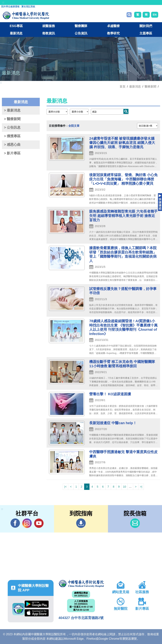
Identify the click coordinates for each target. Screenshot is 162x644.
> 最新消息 (12, 110)
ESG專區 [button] (16, 26)
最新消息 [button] (16, 33)
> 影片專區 (12, 153)
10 (125, 487)
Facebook (15, 523)
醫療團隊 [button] (81, 26)
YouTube (39, 523)
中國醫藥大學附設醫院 (81, 584)
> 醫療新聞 (12, 119)
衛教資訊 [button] (49, 33)
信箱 (135, 523)
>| (141, 487)
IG (27, 523)
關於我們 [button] (146, 26)
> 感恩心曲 (12, 145)
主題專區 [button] (146, 33)
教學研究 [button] (113, 33)
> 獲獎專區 (12, 136)
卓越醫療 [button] (113, 26)
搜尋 (129, 15)
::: (3, 2)
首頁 (123, 87)
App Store (37, 613)
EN (155, 15)
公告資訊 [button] (81, 33)
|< (65, 487)
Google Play (37, 604)
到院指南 (81, 523)
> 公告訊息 (12, 127)
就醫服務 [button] (49, 26)
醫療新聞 (150, 87)
